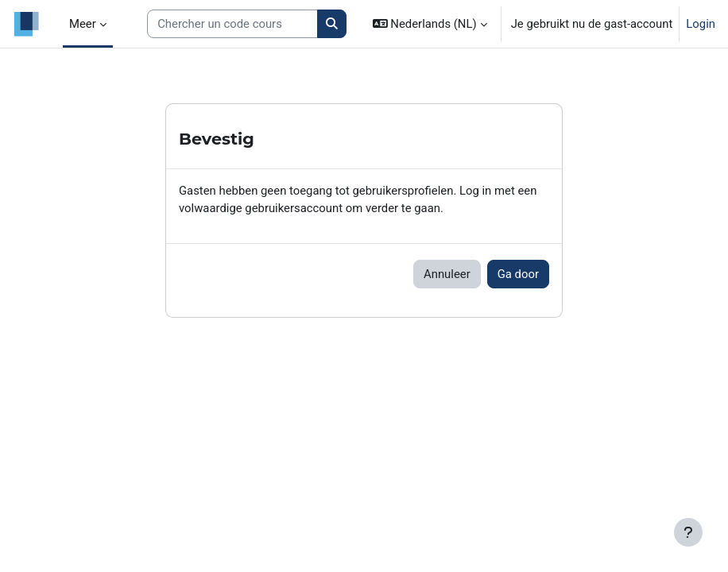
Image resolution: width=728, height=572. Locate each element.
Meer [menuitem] (83, 24)
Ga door (518, 274)
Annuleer (447, 274)
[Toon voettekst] (688, 532)
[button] (430, 24)
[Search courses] (232, 24)
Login (701, 24)
